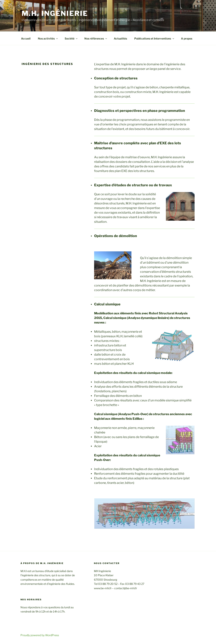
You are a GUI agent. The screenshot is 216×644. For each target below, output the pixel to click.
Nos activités (48, 38)
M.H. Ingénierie (55, 13)
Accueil (26, 38)
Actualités (120, 38)
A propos (187, 38)
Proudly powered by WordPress (40, 635)
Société (71, 38)
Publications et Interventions (154, 38)
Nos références (96, 38)
